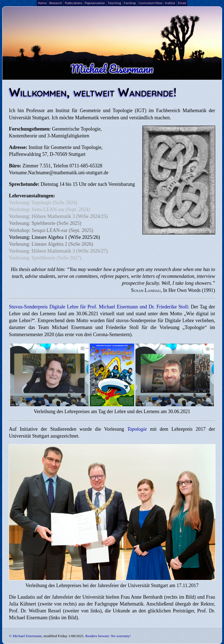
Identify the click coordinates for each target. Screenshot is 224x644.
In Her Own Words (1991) (189, 290)
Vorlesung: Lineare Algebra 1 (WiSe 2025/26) (55, 237)
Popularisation (95, 3)
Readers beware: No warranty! (108, 636)
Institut (170, 3)
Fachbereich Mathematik (181, 110)
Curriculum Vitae (150, 3)
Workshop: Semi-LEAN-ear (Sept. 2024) (50, 209)
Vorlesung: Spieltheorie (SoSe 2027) (45, 258)
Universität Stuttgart (29, 118)
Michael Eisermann (112, 68)
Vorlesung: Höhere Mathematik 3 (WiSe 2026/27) (58, 251)
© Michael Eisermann (25, 636)
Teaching (114, 3)
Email (182, 3)
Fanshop (130, 3)
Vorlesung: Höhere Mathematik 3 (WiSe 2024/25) (58, 216)
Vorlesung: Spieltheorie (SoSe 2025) (45, 223)
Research (56, 3)
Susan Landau (146, 290)
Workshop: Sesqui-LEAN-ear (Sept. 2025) (51, 230)
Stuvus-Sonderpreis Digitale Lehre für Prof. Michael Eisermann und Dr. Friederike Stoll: (99, 307)
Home (42, 3)
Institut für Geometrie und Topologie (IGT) (101, 110)
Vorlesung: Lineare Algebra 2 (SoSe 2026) (51, 244)
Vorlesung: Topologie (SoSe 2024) (43, 203)
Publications (74, 3)
